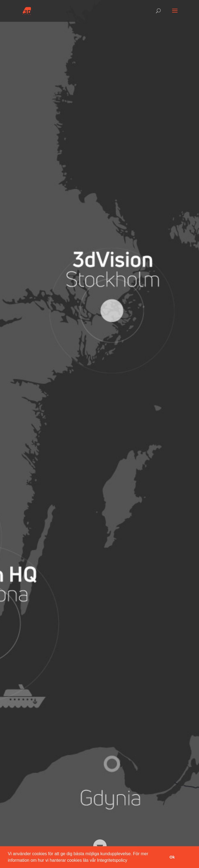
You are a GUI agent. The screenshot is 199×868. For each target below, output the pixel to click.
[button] (129, 861)
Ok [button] (172, 857)
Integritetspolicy (112, 860)
